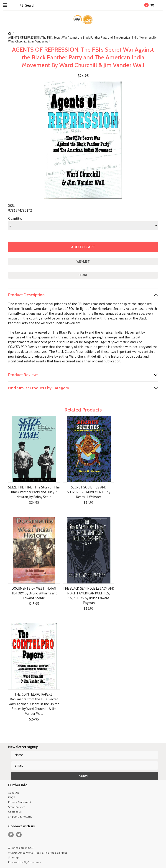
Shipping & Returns (20, 817)
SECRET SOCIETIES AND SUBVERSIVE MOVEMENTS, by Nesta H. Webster (89, 492)
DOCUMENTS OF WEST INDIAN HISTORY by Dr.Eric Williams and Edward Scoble (34, 593)
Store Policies (17, 807)
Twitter (19, 835)
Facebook (11, 835)
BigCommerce (32, 862)
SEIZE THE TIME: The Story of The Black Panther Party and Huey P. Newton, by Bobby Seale (34, 492)
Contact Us (15, 812)
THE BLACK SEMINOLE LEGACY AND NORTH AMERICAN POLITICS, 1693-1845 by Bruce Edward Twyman (89, 596)
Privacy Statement (20, 802)
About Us (14, 793)
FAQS (11, 797)
